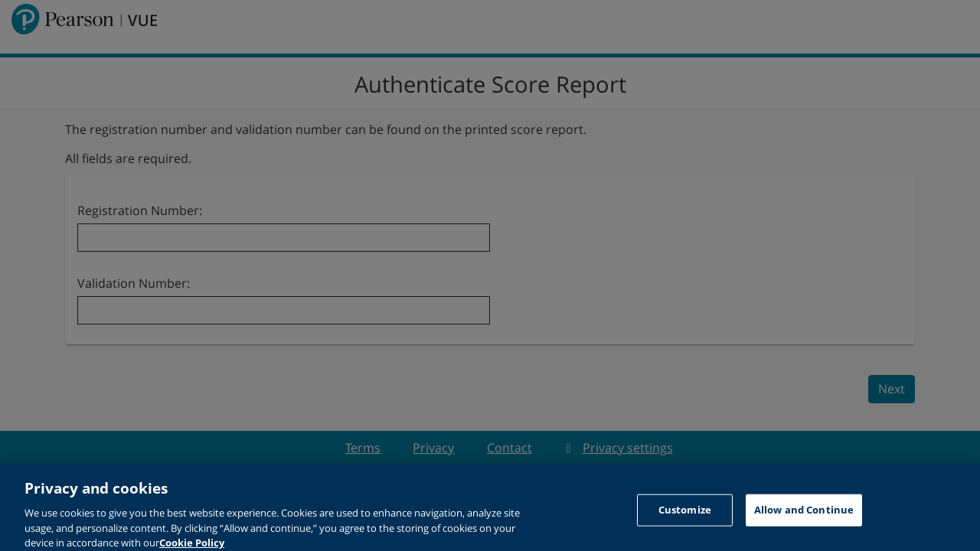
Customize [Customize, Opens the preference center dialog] (685, 514)
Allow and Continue (804, 514)
